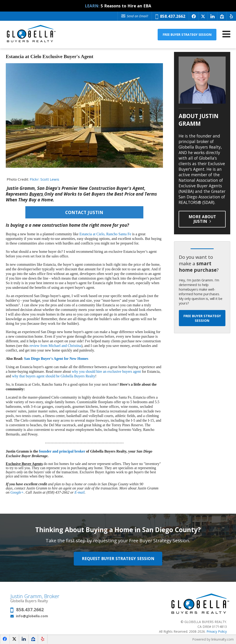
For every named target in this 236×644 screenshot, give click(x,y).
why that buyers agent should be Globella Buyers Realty (54, 376)
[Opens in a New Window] (194, 16)
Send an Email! (135, 16)
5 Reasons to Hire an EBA (126, 6)
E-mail (80, 492)
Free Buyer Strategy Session (187, 34)
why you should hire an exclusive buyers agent (106, 371)
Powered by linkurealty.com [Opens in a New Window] (213, 639)
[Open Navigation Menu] (226, 34)
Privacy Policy (217, 631)
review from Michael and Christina (55, 346)
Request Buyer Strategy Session (118, 559)
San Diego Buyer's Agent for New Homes (56, 359)
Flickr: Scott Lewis (44, 179)
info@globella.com (32, 616)
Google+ (17, 492)
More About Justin (202, 219)
